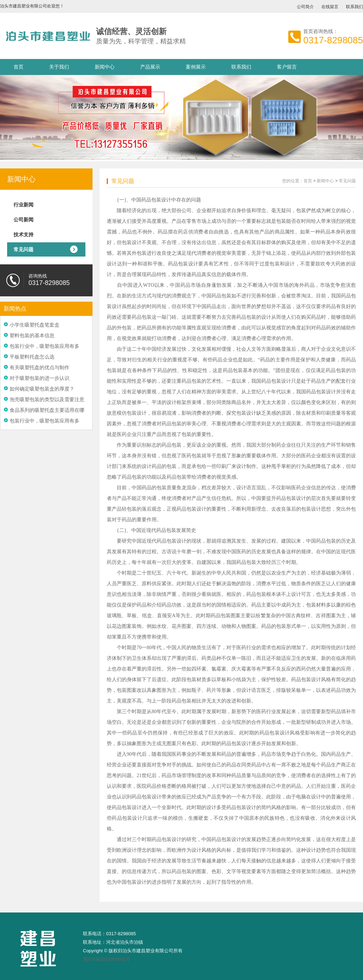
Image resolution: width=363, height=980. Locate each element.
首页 (19, 67)
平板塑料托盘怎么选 (32, 357)
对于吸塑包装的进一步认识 (40, 378)
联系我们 (241, 67)
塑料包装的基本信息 (32, 335)
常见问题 (23, 249)
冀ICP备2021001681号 (107, 959)
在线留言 (330, 7)
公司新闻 (23, 220)
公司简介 (305, 7)
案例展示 (196, 67)
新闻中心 (105, 67)
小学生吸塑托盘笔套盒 (35, 325)
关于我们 (59, 67)
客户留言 (287, 67)
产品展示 (150, 67)
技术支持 (23, 235)
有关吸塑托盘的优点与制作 (40, 367)
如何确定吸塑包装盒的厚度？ (42, 389)
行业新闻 (23, 205)
